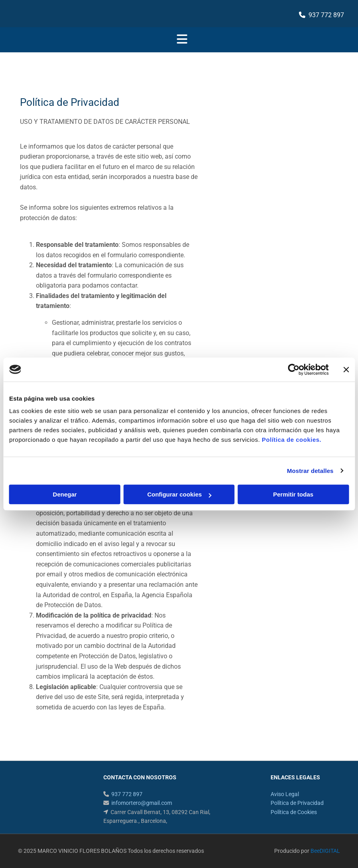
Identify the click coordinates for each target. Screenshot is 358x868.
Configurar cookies (179, 494)
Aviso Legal (285, 794)
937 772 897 (326, 15)
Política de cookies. (292, 440)
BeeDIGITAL (325, 851)
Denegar (65, 494)
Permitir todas (293, 494)
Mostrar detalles (310, 471)
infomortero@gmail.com (142, 803)
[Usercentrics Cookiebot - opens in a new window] (294, 369)
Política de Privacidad (297, 803)
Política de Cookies (294, 812)
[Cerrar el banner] (346, 369)
